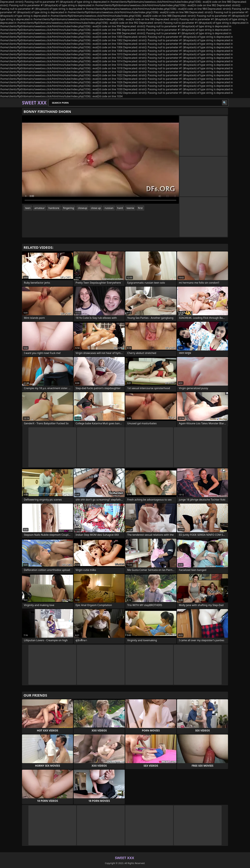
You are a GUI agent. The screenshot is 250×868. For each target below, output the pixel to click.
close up (96, 208)
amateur (40, 208)
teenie (130, 208)
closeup (82, 208)
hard (120, 208)
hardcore (54, 208)
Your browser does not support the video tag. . (100, 160)
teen (28, 208)
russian (109, 208)
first (140, 208)
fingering (69, 208)
